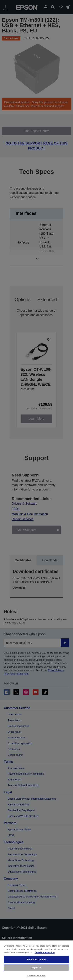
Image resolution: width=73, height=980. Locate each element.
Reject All (36, 968)
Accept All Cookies (36, 959)
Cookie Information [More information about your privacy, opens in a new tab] (45, 952)
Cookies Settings (36, 976)
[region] (36, 960)
